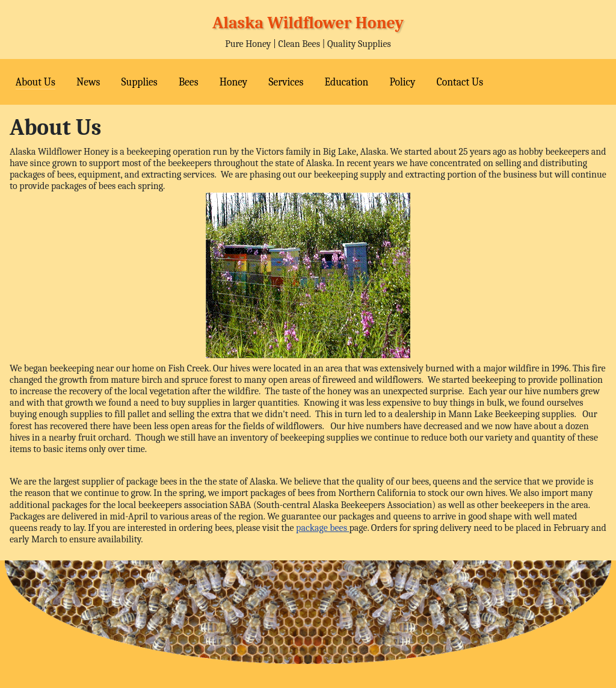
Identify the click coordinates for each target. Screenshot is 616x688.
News (88, 82)
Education (347, 82)
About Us (35, 82)
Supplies (140, 82)
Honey (234, 82)
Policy (402, 82)
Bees (189, 82)
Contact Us (460, 82)
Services (286, 82)
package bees (322, 528)
